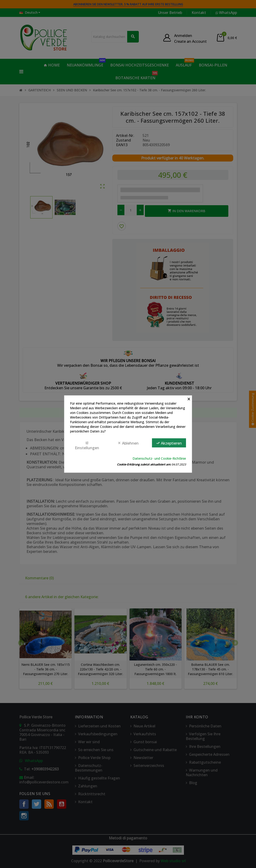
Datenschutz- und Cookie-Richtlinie (159, 458)
